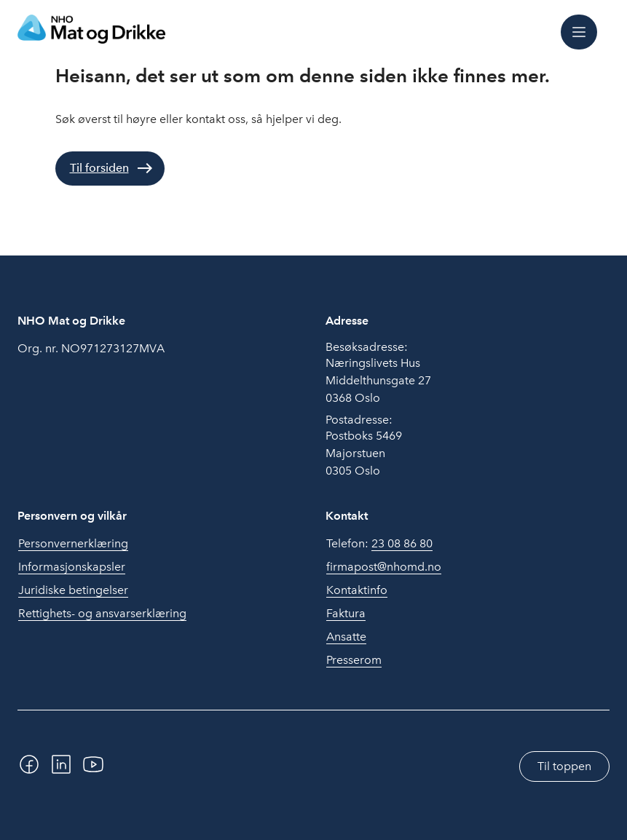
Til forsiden (99, 168)
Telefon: (379, 544)
